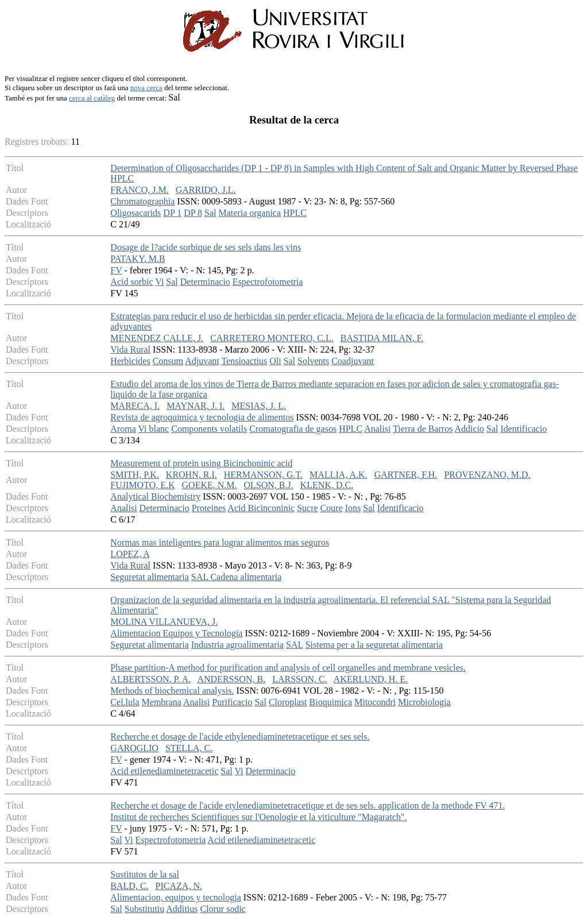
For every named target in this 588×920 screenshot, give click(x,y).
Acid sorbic (131, 282)
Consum (168, 361)
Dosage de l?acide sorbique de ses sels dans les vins (206, 247)
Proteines (209, 508)
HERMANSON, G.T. (263, 475)
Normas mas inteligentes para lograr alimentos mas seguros (220, 542)
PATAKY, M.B (138, 259)
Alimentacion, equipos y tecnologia (176, 897)
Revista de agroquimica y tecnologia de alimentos (202, 417)
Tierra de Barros (423, 429)
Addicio (470, 429)
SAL (201, 577)
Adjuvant (202, 361)
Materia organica (250, 213)
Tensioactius (244, 361)
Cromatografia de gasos (293, 429)
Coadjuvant (353, 361)
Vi (159, 282)
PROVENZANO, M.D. (487, 475)
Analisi (377, 429)
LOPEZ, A (130, 554)
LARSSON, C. (300, 679)
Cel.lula (125, 702)
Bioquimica (331, 702)
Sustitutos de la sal (145, 874)
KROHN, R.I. (192, 475)
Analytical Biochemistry (155, 496)
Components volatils (209, 429)
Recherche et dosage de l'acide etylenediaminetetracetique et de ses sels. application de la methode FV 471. (307, 805)
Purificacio (232, 702)
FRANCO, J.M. (139, 190)
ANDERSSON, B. (231, 679)
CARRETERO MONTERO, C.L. (272, 338)
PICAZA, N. (179, 886)
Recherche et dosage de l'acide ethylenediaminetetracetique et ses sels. (240, 737)
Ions (353, 508)
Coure (332, 508)
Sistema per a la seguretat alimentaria (374, 645)
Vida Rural (130, 349)
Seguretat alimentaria (149, 577)
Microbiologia (424, 702)
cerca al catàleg (92, 98)
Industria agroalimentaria (237, 645)
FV (116, 270)
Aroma (123, 429)
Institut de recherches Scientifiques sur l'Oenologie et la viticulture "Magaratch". (258, 817)
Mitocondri (375, 702)
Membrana (162, 702)
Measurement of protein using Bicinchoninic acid (201, 463)
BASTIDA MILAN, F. (382, 338)
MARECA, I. (135, 406)
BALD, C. (129, 886)
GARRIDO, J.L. (206, 190)
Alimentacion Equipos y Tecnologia (176, 633)
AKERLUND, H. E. (371, 679)
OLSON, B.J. (269, 485)
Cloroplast (288, 702)
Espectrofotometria (268, 282)
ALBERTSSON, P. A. (150, 679)
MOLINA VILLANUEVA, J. (164, 622)
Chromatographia (142, 201)
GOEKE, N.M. (210, 485)
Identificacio (524, 429)
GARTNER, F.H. (406, 475)
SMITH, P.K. (134, 475)
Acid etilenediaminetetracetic (164, 771)
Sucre (307, 508)
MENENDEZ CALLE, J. (157, 338)
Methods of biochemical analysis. (172, 691)
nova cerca (146, 88)
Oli (275, 361)
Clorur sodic (223, 909)
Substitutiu (144, 909)
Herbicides (130, 361)
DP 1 (172, 213)
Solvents (313, 361)
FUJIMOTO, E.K (142, 485)
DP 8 (193, 213)
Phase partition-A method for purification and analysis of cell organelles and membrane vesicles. (288, 668)
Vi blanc (154, 429)
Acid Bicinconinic (261, 508)
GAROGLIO (134, 748)
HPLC (295, 213)
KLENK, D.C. (327, 485)
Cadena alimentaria (246, 577)
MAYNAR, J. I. (196, 406)
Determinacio (205, 282)
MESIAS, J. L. (259, 406)
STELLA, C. (189, 748)
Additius (182, 909)
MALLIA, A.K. (338, 475)
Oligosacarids (136, 213)
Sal (210, 213)
